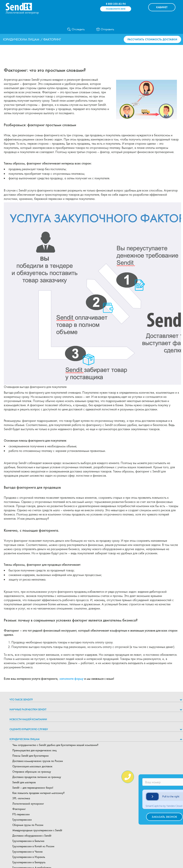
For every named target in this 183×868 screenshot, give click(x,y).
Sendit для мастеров (24, 782)
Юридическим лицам (21, 39)
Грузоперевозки (22, 820)
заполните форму (71, 679)
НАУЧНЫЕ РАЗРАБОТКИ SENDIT (28, 709)
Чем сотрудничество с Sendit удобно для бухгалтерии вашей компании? (55, 745)
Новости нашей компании (28, 719)
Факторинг (19, 809)
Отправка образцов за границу (32, 772)
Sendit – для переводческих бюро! (33, 788)
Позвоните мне (116, 9)
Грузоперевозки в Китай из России (33, 846)
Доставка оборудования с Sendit (32, 836)
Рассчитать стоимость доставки (152, 39)
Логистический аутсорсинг (28, 804)
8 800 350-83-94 (116, 4)
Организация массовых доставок (32, 766)
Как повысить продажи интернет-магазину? (38, 793)
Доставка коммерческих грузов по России (38, 761)
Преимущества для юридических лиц (34, 750)
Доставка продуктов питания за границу (37, 777)
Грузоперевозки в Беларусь (29, 862)
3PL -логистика (21, 798)
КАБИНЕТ (162, 7)
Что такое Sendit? (21, 700)
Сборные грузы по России (28, 825)
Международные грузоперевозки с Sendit (37, 830)
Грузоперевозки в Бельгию (28, 841)
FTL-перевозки (21, 814)
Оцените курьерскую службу (29, 729)
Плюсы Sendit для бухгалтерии (30, 756)
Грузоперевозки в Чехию (28, 852)
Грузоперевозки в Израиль (29, 857)
